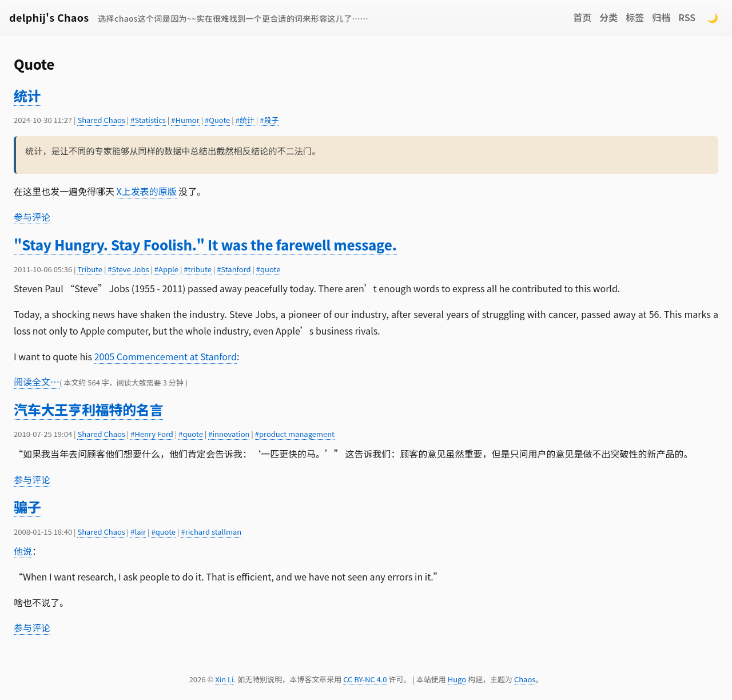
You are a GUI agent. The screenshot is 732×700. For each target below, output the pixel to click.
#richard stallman (211, 532)
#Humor (185, 120)
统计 (27, 95)
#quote (268, 269)
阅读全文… (37, 381)
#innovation (229, 434)
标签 (635, 17)
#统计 (245, 120)
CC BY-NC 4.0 (365, 679)
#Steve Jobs (128, 269)
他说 (23, 551)
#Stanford (234, 269)
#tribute (198, 269)
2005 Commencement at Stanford (166, 356)
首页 (582, 17)
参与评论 (32, 217)
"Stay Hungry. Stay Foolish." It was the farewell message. (205, 244)
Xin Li (224, 679)
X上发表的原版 (147, 191)
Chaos (525, 679)
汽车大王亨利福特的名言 (88, 409)
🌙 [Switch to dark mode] (713, 17)
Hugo (457, 679)
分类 (608, 17)
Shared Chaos (101, 120)
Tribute (90, 269)
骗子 (27, 506)
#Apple (166, 269)
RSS (687, 17)
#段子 (269, 120)
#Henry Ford (152, 434)
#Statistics (148, 120)
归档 (661, 17)
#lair (138, 532)
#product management (295, 434)
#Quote (217, 120)
